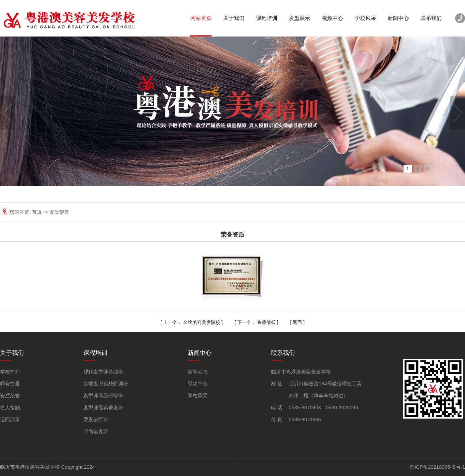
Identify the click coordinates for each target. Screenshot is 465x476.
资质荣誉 (266, 322)
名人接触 (10, 407)
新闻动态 (198, 372)
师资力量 (10, 384)
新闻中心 (398, 18)
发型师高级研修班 (103, 396)
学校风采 (365, 18)
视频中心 (332, 18)
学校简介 (10, 372)
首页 (38, 212)
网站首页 (201, 18)
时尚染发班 (96, 431)
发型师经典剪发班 (103, 407)
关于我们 (234, 18)
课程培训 (267, 18)
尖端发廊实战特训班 (106, 384)
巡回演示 (10, 419)
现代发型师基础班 (103, 372)
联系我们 (431, 18)
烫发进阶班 (96, 419)
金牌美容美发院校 (202, 322)
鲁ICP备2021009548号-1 (437, 467)
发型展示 (300, 18)
